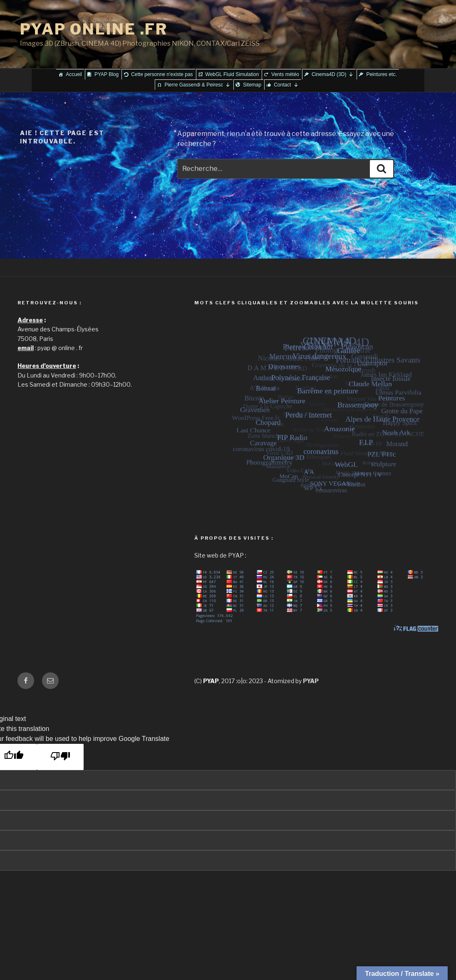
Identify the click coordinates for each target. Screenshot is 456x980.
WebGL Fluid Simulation (232, 74)
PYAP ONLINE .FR (94, 29)
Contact (286, 85)
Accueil (74, 74)
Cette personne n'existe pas (162, 74)
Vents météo (285, 74)
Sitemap (252, 85)
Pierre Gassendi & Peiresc (197, 85)
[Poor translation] (60, 757)
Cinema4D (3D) (333, 74)
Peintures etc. (381, 74)
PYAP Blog (107, 74)
